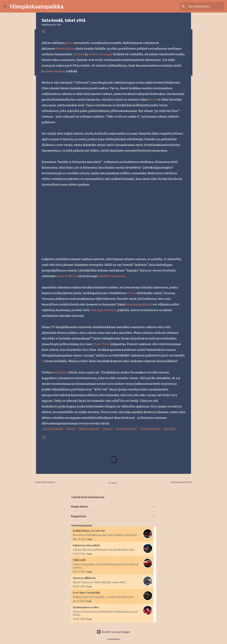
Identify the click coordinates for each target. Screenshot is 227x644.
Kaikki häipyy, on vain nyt (89, 531)
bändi (153, 100)
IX (43, 361)
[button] (44, 32)
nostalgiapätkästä (139, 304)
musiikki (108, 429)
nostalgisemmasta (103, 310)
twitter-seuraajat (100, 54)
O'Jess (131, 293)
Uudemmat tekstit (45, 482)
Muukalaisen (65, 49)
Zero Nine (169, 429)
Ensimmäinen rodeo (86, 607)
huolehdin (60, 372)
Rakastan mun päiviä (86, 545)
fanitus (71, 429)
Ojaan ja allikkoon (84, 578)
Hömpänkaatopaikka (37, 6)
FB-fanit (79, 54)
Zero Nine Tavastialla (86, 593)
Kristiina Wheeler (89, 429)
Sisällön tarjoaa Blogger (113, 632)
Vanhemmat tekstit (182, 482)
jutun (69, 43)
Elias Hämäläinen (53, 429)
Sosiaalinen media (126, 429)
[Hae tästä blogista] (206, 6)
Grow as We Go (67, 276)
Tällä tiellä (79, 560)
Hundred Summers (112, 276)
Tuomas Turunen (150, 429)
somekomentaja (54, 71)
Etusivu (113, 483)
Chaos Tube (101, 344)
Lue (90, 539)
